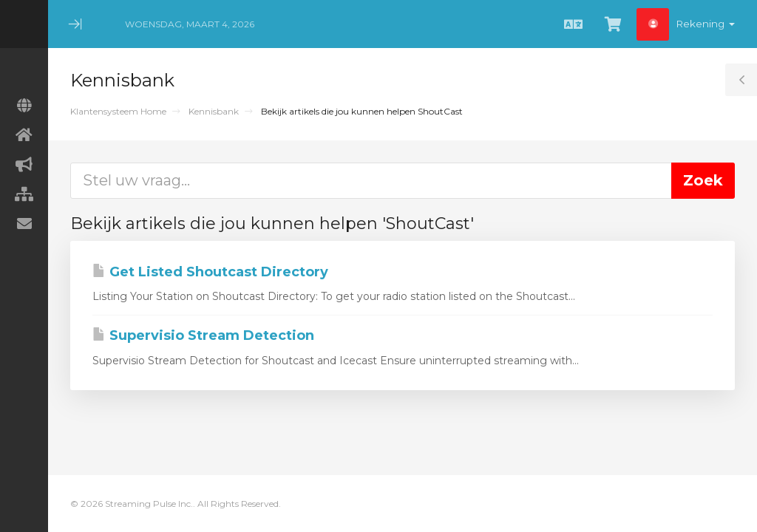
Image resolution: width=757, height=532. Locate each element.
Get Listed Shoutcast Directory (210, 272)
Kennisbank (214, 111)
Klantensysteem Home (118, 111)
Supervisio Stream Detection (203, 335)
